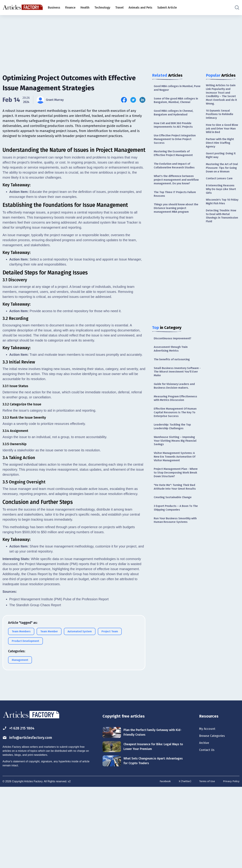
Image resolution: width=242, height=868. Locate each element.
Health (85, 8)
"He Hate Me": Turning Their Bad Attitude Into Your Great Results (176, 504)
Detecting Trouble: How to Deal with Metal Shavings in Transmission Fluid (222, 227)
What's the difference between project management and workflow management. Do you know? (175, 186)
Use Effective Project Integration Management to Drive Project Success (176, 142)
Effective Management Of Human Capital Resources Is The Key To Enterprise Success (176, 426)
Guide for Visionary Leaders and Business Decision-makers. (176, 398)
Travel (119, 8)
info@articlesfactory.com (29, 818)
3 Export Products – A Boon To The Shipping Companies (175, 526)
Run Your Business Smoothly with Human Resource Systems (177, 539)
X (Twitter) (184, 862)
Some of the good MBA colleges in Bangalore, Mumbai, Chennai (176, 101)
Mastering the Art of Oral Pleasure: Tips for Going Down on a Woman (221, 175)
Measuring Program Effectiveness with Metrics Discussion (177, 411)
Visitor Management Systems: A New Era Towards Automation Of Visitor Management (176, 472)
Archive (205, 824)
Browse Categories (213, 816)
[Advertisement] (121, 41)
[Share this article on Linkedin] (142, 100)
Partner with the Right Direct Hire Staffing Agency (221, 147)
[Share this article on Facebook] (124, 100)
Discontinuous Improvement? (174, 349)
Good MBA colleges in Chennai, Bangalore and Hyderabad (175, 114)
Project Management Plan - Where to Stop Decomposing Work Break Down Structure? (177, 489)
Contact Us (207, 831)
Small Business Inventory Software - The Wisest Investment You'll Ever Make (177, 383)
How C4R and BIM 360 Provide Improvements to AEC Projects (175, 127)
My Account (208, 809)
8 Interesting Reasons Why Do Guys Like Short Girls (222, 199)
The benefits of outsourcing (173, 371)
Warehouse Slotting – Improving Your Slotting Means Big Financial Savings (177, 456)
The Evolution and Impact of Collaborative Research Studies (175, 169)
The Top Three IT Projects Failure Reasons (176, 203)
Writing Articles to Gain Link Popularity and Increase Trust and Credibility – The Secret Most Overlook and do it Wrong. (222, 95)
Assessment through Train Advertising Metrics (172, 360)
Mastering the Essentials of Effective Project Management (175, 156)
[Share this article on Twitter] (133, 100)
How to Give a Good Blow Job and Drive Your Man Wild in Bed (222, 131)
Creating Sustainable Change (173, 515)
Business (54, 8)
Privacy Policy (231, 862)
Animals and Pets (140, 8)
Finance (70, 8)
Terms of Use (206, 862)
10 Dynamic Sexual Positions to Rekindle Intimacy (220, 116)
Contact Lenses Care (220, 188)
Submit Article (167, 8)
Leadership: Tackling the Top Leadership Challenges (173, 441)
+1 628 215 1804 (20, 808)
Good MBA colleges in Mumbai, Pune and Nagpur (175, 88)
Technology (102, 8)
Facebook (164, 862)
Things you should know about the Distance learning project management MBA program (175, 218)
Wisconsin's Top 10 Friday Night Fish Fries (221, 212)
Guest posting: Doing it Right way (222, 160)
